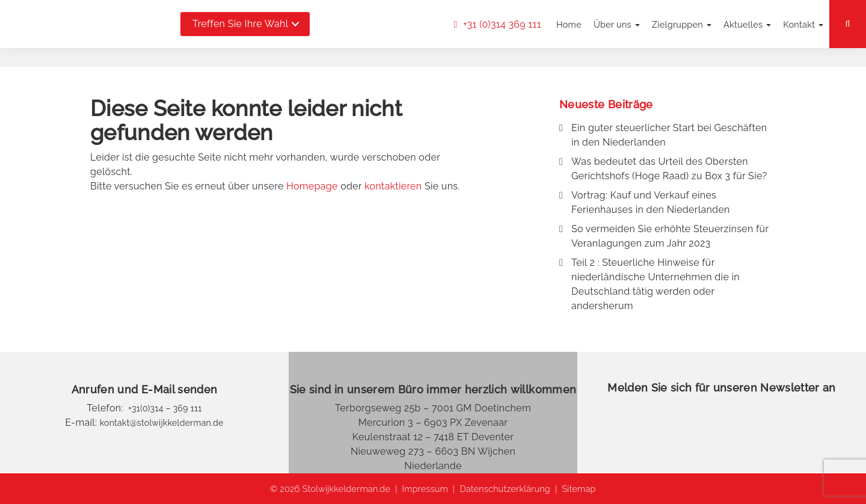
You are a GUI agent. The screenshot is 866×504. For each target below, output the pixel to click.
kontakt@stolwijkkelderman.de (162, 423)
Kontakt (803, 24)
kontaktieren (393, 186)
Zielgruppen (682, 24)
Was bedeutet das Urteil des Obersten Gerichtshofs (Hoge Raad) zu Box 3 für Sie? (669, 169)
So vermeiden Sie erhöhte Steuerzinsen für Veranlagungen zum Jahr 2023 (670, 236)
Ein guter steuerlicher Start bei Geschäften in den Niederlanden (669, 135)
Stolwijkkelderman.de (346, 489)
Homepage (312, 186)
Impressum (425, 489)
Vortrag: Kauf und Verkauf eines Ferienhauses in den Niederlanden (651, 202)
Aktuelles (747, 24)
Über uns (617, 24)
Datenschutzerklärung (505, 489)
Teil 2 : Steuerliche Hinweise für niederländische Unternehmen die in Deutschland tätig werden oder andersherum (656, 284)
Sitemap (579, 489)
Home (569, 24)
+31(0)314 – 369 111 (164, 408)
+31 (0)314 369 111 (501, 24)
